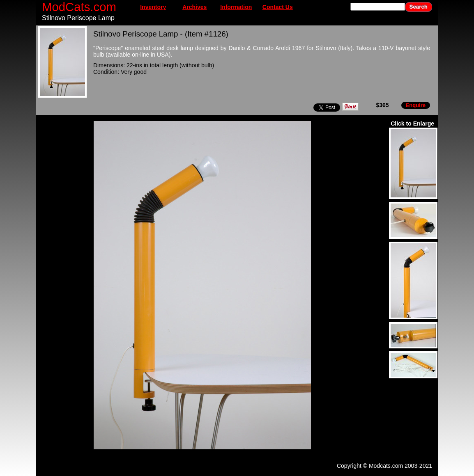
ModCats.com (79, 7)
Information (236, 7)
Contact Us (278, 7)
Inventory (153, 7)
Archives (194, 7)
